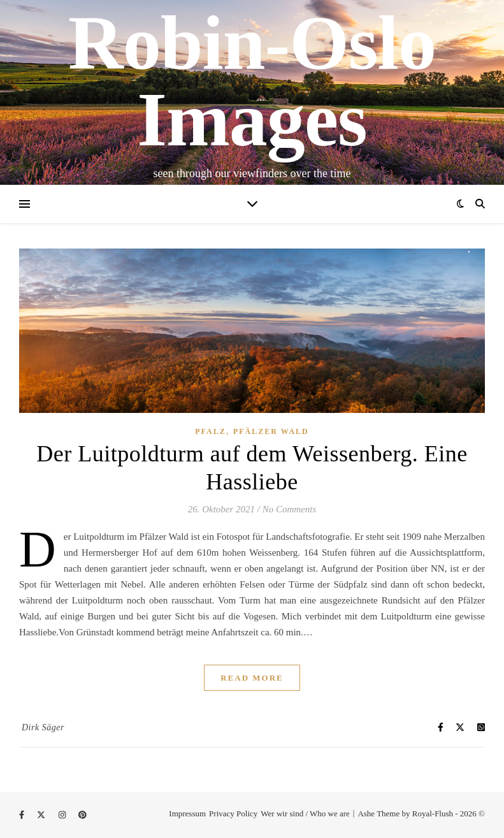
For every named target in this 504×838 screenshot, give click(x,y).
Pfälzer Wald (271, 431)
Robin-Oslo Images (252, 82)
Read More (252, 678)
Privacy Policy (233, 813)
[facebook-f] (23, 815)
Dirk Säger (43, 727)
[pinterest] (83, 815)
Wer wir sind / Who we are (305, 813)
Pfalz (210, 431)
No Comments (290, 509)
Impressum (187, 813)
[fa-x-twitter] (42, 815)
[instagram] (63, 815)
